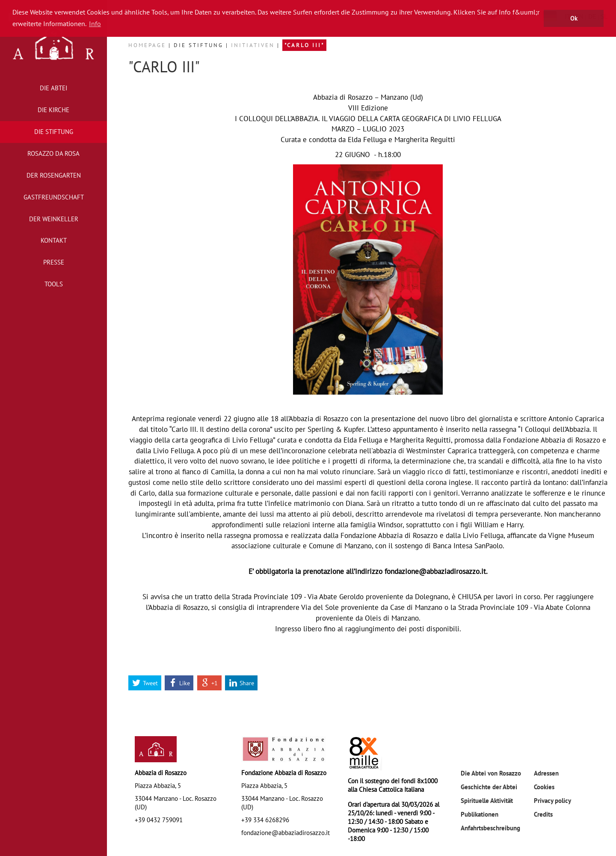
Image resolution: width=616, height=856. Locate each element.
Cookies (544, 787)
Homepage (148, 45)
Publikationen (480, 814)
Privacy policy (552, 800)
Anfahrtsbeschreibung (490, 828)
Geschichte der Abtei (489, 787)
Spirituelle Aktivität (487, 800)
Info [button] (95, 24)
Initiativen (254, 45)
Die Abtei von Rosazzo (491, 773)
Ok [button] (574, 18)
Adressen (546, 773)
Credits (543, 814)
